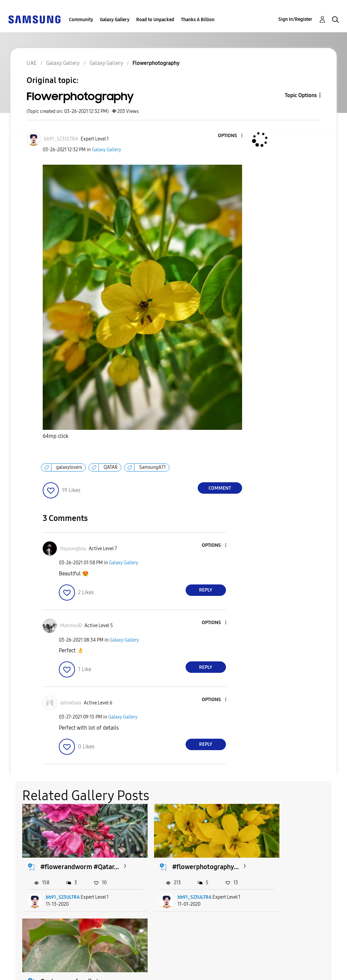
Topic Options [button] (301, 95)
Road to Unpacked (155, 20)
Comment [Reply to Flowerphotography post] (220, 488)
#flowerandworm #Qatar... (67, 862)
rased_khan (280, 896)
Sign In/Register (295, 19)
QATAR (111, 467)
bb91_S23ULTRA (63, 896)
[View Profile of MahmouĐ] (71, 626)
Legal (89, 972)
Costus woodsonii (288, 858)
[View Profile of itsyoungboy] (73, 549)
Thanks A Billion (198, 20)
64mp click (55, 436)
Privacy (20, 972)
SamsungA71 (152, 467)
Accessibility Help (33, 961)
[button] (230, 136)
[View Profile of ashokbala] (71, 703)
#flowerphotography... (185, 858)
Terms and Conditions (111, 961)
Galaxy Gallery (115, 20)
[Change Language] (174, 966)
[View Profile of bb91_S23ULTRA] (61, 139)
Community (81, 20)
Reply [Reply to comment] (206, 590)
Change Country (215, 966)
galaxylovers (69, 467)
